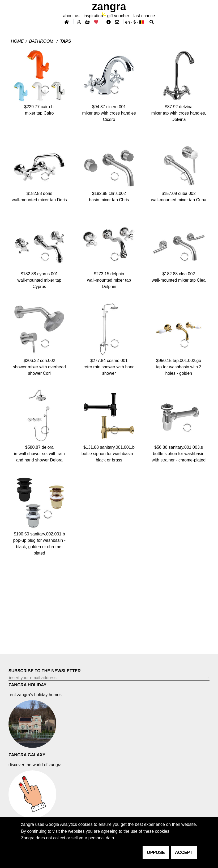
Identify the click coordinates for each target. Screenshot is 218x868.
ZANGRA (109, 6)
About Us (71, 16)
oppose (156, 852)
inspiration (93, 16)
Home (17, 41)
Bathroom (42, 41)
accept (184, 852)
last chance (144, 16)
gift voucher (118, 16)
